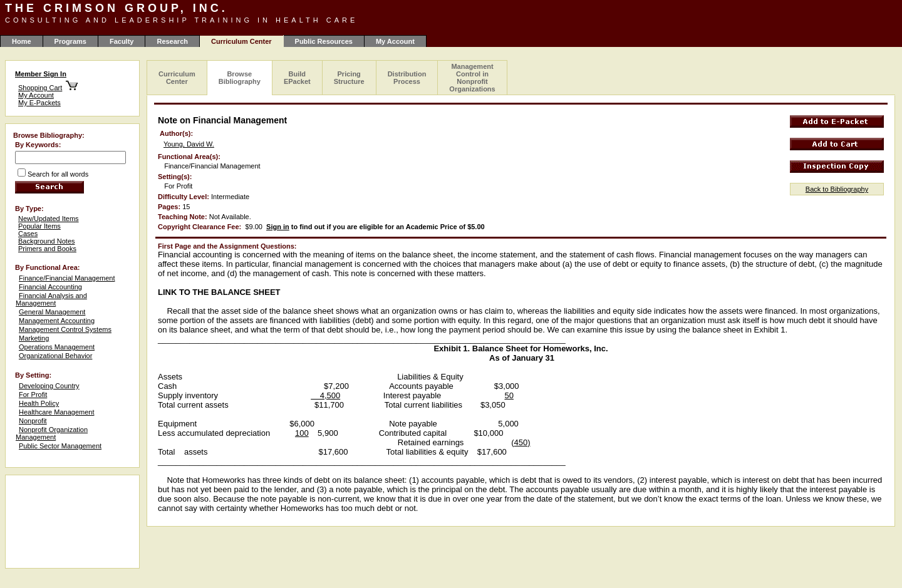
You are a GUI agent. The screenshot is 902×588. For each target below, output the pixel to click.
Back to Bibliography (837, 189)
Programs (70, 41)
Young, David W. (189, 144)
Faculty (122, 41)
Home (22, 41)
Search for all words (58, 174)
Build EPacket (297, 78)
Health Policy (39, 403)
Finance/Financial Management (67, 278)
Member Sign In (41, 74)
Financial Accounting (50, 287)
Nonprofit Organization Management (52, 433)
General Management (52, 312)
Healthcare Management (56, 412)
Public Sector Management (60, 446)
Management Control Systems (65, 329)
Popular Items (39, 226)
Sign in (278, 227)
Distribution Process (407, 78)
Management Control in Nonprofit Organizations (472, 78)
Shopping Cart (40, 88)
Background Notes (47, 241)
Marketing (34, 338)
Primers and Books (47, 249)
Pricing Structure (349, 78)
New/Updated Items (49, 219)
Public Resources (324, 41)
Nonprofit (33, 421)
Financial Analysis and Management (51, 299)
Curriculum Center (177, 78)
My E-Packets (39, 103)
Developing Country (49, 386)
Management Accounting (57, 321)
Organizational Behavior (55, 356)
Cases (28, 234)
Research (172, 41)
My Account (395, 41)
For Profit (33, 395)
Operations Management (57, 347)
